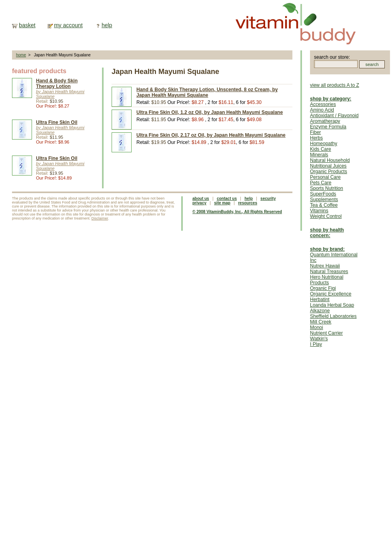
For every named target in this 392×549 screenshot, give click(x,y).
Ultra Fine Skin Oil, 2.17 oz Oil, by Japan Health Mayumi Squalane (211, 135)
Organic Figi (323, 288)
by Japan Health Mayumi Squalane (60, 94)
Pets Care (321, 183)
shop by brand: (327, 249)
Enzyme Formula (328, 127)
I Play (316, 344)
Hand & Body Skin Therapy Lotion (57, 84)
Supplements (324, 200)
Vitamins (319, 211)
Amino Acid (322, 110)
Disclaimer (100, 218)
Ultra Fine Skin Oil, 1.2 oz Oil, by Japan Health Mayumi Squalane (210, 112)
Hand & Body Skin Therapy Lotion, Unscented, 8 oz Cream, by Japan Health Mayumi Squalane (207, 92)
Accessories (323, 104)
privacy (199, 203)
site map (222, 203)
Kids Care (321, 149)
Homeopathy (324, 144)
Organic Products (329, 172)
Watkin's (319, 339)
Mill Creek (321, 322)
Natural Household (330, 160)
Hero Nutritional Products (327, 280)
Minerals (319, 155)
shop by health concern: (327, 233)
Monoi (317, 327)
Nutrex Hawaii (325, 266)
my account (68, 25)
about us (201, 199)
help (107, 25)
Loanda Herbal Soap (332, 305)
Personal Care (325, 177)
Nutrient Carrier (326, 333)
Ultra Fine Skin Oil (57, 122)
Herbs (316, 138)
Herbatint (320, 299)
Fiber (315, 132)
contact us (227, 199)
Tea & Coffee (324, 205)
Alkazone (320, 311)
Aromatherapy (325, 121)
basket (27, 25)
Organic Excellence (331, 294)
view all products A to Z (335, 85)
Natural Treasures (329, 272)
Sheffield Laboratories (333, 316)
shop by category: (331, 99)
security (268, 199)
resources (248, 203)
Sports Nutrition (327, 188)
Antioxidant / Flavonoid (334, 116)
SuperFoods (323, 194)
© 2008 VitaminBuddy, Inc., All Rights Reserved (237, 212)
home (21, 55)
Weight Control (326, 216)
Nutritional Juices (328, 166)
